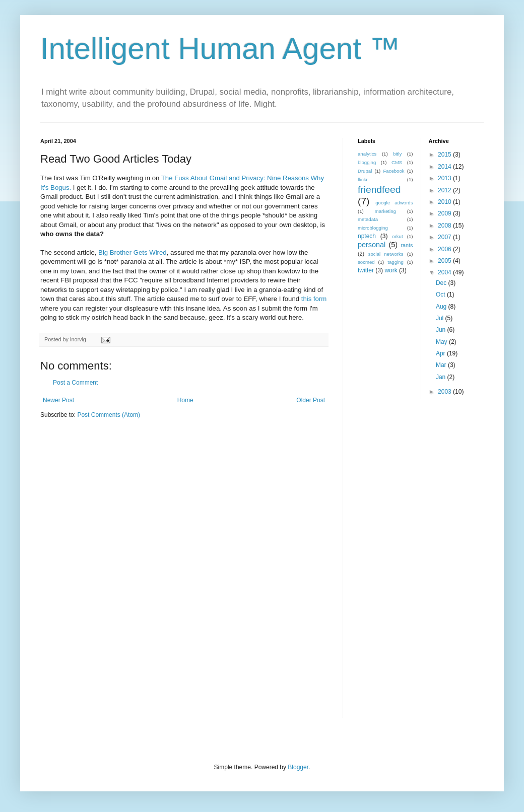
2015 (445, 155)
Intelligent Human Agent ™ (220, 49)
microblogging (373, 228)
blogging (367, 162)
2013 (445, 178)
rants (407, 245)
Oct (441, 294)
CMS (397, 162)
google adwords (394, 203)
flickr (363, 179)
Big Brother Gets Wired (133, 252)
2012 (445, 190)
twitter (366, 270)
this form (314, 299)
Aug (442, 307)
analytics (367, 154)
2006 (445, 249)
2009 (445, 213)
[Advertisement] (406, 565)
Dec (442, 283)
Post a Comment (75, 383)
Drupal (365, 171)
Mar (442, 365)
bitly (397, 154)
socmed (366, 262)
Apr (441, 353)
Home (185, 400)
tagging (395, 262)
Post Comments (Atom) (109, 415)
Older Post (311, 400)
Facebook (394, 171)
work (391, 270)
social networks (386, 254)
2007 (445, 237)
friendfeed (379, 190)
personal (372, 245)
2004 (445, 272)
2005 (445, 261)
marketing (385, 211)
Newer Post (58, 400)
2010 (445, 202)
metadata (368, 219)
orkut (397, 236)
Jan (442, 377)
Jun (442, 330)
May (442, 342)
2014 (445, 167)
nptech (367, 236)
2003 (445, 392)
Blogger (298, 767)
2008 (445, 226)
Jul (441, 318)
